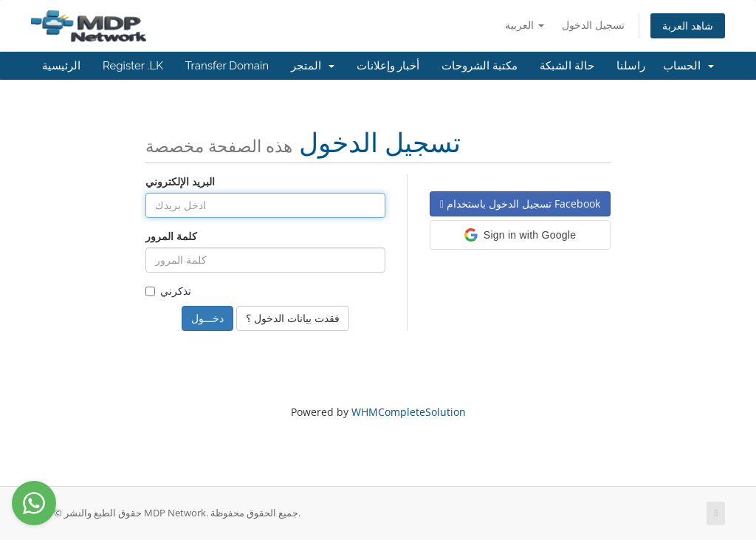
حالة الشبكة (567, 66)
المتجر (313, 66)
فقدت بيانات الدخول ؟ (293, 318)
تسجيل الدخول (593, 25)
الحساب (688, 66)
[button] (520, 235)
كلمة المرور (171, 236)
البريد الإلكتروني (180, 181)
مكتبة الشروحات (480, 66)
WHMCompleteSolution (409, 412)
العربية (525, 25)
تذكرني (168, 291)
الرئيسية (61, 66)
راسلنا (631, 66)
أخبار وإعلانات (388, 66)
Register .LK (133, 66)
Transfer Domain (227, 66)
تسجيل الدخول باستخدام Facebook (520, 204)
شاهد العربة (688, 25)
